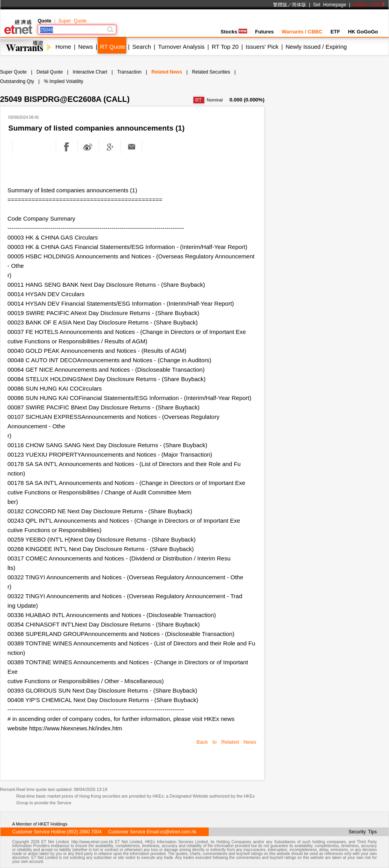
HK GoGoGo (363, 32)
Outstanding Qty (17, 81)
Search (142, 47)
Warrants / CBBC (302, 32)
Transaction (129, 72)
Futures (264, 32)
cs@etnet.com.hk (178, 832)
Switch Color (369, 5)
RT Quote (112, 47)
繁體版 (280, 5)
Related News (167, 72)
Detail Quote (50, 72)
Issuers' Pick (262, 47)
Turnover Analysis (181, 47)
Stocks (234, 32)
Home (63, 47)
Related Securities (211, 72)
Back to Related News (226, 742)
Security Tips (363, 832)
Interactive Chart (90, 72)
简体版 (299, 5)
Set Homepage (330, 5)
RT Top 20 (225, 47)
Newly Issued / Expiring (316, 47)
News (86, 47)
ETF (335, 32)
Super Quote (72, 21)
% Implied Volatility (64, 81)
